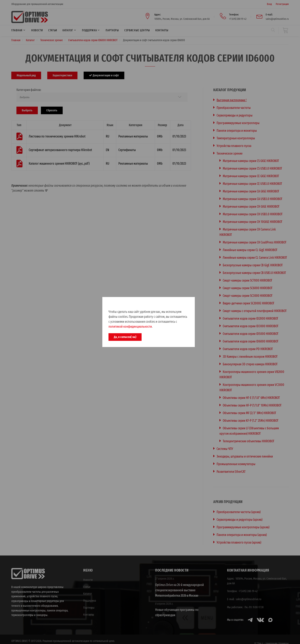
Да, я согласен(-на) (125, 337)
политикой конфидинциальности (130, 327)
